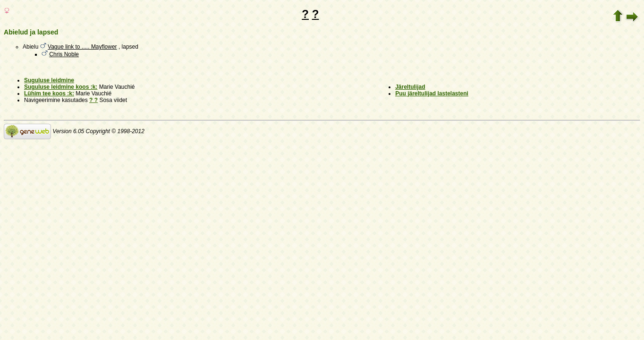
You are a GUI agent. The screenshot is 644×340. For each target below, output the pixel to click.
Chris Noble (64, 54)
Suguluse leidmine (49, 80)
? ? (93, 100)
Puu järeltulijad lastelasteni (432, 93)
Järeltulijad (410, 87)
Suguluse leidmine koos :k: (61, 87)
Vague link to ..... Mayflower (82, 47)
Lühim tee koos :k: (49, 93)
